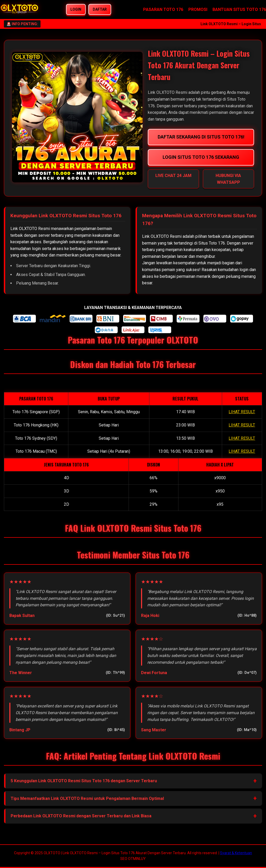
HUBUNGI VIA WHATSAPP (228, 179)
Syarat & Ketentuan (236, 853)
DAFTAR (100, 9)
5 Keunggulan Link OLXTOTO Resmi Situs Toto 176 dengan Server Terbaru (84, 781)
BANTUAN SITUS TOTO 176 (239, 9)
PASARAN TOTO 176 (163, 9)
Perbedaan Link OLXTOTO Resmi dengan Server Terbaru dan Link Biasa (81, 816)
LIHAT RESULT (242, 412)
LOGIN (76, 9)
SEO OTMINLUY (133, 859)
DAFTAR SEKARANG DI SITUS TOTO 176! (201, 137)
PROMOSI (198, 9)
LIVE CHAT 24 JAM (173, 176)
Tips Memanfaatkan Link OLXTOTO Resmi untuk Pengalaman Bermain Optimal (87, 798)
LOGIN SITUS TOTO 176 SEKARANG (201, 157)
